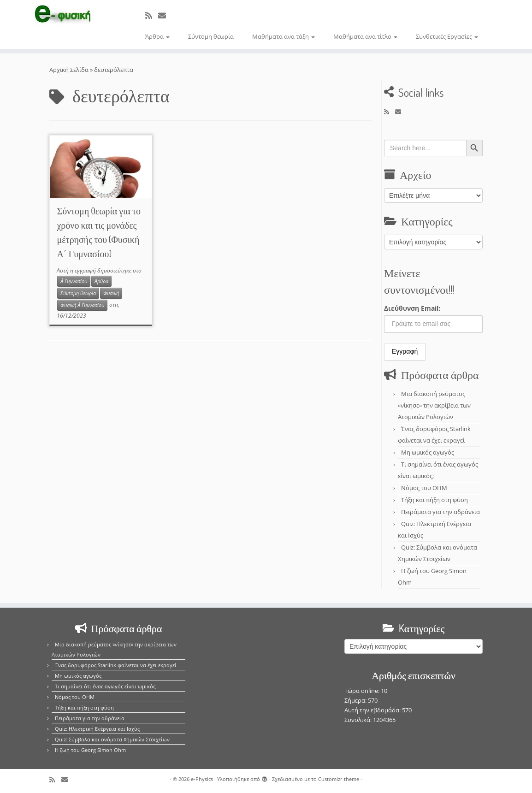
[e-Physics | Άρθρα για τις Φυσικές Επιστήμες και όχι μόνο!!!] (62, 15)
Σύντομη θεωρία (211, 36)
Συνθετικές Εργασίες (447, 36)
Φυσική (111, 293)
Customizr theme (339, 779)
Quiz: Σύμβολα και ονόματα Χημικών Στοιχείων (112, 739)
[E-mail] (165, 15)
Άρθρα (157, 36)
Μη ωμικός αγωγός (428, 452)
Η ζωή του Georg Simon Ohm (90, 750)
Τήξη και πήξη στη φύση (434, 500)
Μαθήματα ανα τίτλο (365, 36)
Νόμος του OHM (424, 488)
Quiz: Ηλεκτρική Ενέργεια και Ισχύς (97, 729)
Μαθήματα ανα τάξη (284, 36)
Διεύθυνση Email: (412, 308)
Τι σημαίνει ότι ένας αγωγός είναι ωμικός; (106, 686)
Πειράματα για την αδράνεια (440, 512)
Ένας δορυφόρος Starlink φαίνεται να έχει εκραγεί (116, 665)
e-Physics (202, 779)
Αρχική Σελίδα (70, 70)
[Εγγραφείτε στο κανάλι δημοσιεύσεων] (152, 15)
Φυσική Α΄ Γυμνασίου (82, 305)
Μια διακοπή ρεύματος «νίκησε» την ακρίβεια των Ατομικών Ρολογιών (434, 405)
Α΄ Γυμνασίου (74, 281)
